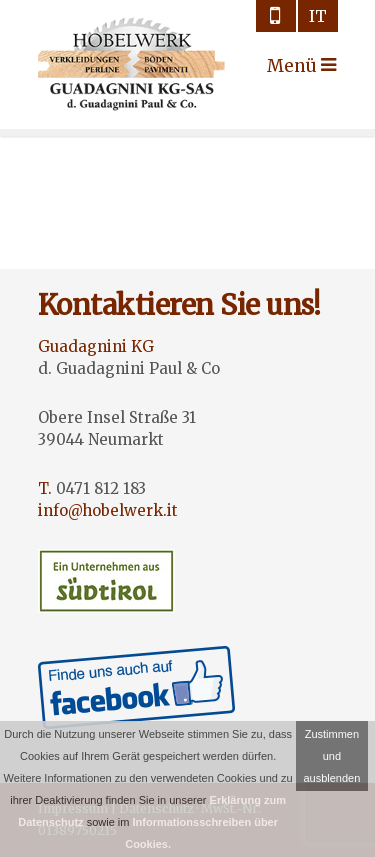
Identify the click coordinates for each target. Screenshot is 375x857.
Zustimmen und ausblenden (331, 756)
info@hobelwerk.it (108, 510)
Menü (285, 66)
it (318, 16)
